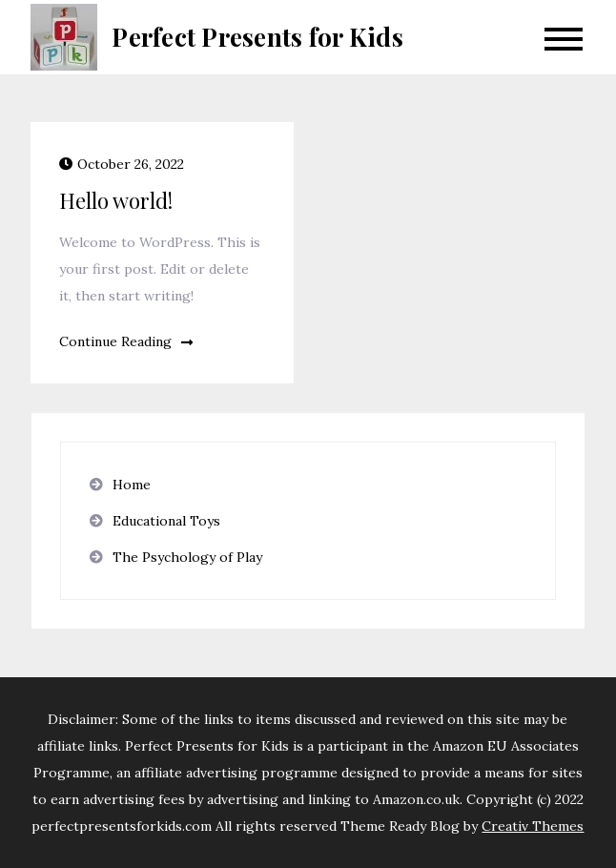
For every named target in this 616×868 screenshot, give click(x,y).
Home (132, 485)
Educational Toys (166, 521)
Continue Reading (126, 341)
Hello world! (116, 200)
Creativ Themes (533, 826)
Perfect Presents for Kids (257, 37)
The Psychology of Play (187, 557)
